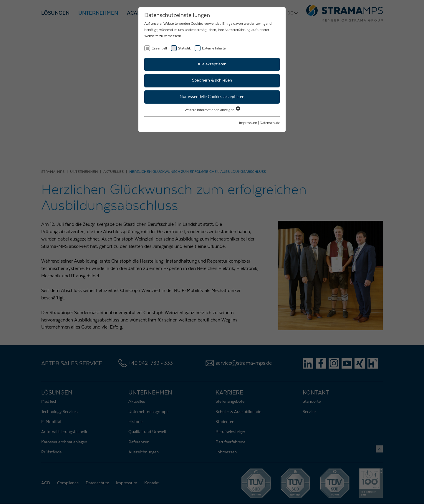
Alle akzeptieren (212, 64)
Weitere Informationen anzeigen (212, 110)
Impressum (248, 123)
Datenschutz (270, 123)
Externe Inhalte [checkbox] (214, 48)
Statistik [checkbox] (184, 48)
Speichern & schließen (212, 80)
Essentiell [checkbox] (159, 48)
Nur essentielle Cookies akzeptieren (212, 97)
